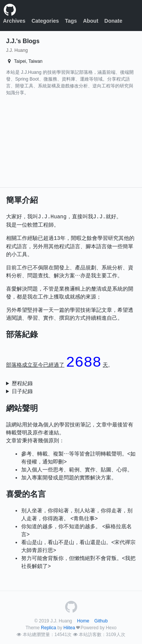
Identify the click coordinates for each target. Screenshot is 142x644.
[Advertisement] (51, 143)
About (91, 21)
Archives (14, 21)
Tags (71, 21)
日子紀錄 (22, 391)
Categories (45, 21)
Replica (48, 628)
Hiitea (69, 628)
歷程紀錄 (22, 383)
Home (83, 621)
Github (101, 621)
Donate (113, 21)
